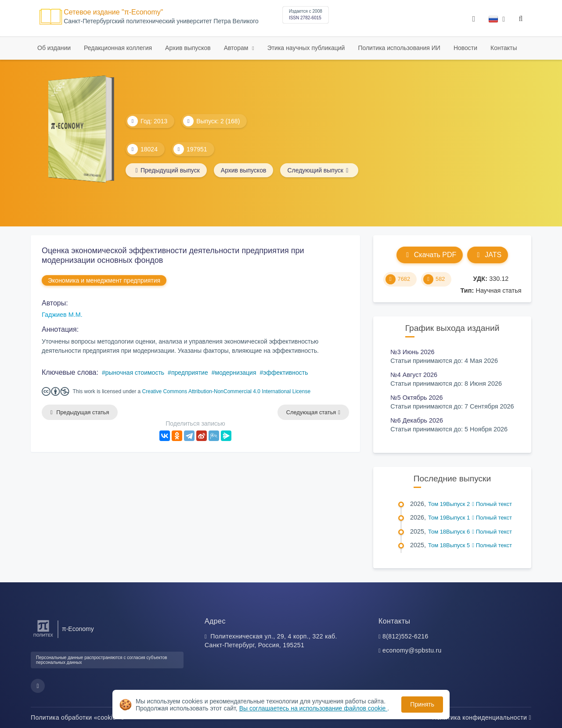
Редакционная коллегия (118, 48)
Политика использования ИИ (399, 48)
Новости (465, 48)
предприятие (190, 373)
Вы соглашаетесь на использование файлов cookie (313, 708)
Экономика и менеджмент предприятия (104, 280)
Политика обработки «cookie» (77, 717)
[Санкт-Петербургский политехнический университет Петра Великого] (43, 637)
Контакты (504, 48)
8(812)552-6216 (405, 636)
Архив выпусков (188, 48)
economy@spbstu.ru (412, 650)
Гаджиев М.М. (62, 315)
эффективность (285, 373)
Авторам (237, 48)
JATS (488, 255)
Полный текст (492, 504)
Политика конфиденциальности (482, 717)
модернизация (236, 373)
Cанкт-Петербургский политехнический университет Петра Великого (161, 21)
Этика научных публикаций (306, 48)
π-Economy (78, 629)
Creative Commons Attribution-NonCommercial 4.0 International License (227, 391)
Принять (422, 704)
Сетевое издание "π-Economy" (113, 12)
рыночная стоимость (135, 373)
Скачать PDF (430, 255)
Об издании (54, 48)
